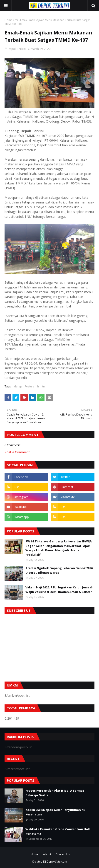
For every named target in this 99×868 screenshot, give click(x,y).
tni (16, 20)
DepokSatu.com (57, 862)
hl (38, 386)
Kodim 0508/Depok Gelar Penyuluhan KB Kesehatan (55, 812)
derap (18, 386)
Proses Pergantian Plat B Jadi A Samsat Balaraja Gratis (55, 793)
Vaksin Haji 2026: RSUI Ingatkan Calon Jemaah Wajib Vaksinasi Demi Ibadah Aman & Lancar (59, 590)
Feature (30, 386)
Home (9, 20)
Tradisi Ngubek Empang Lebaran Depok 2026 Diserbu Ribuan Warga (59, 570)
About (47, 854)
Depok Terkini (17, 49)
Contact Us (63, 854)
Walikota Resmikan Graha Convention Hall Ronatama (58, 831)
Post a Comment (17, 452)
